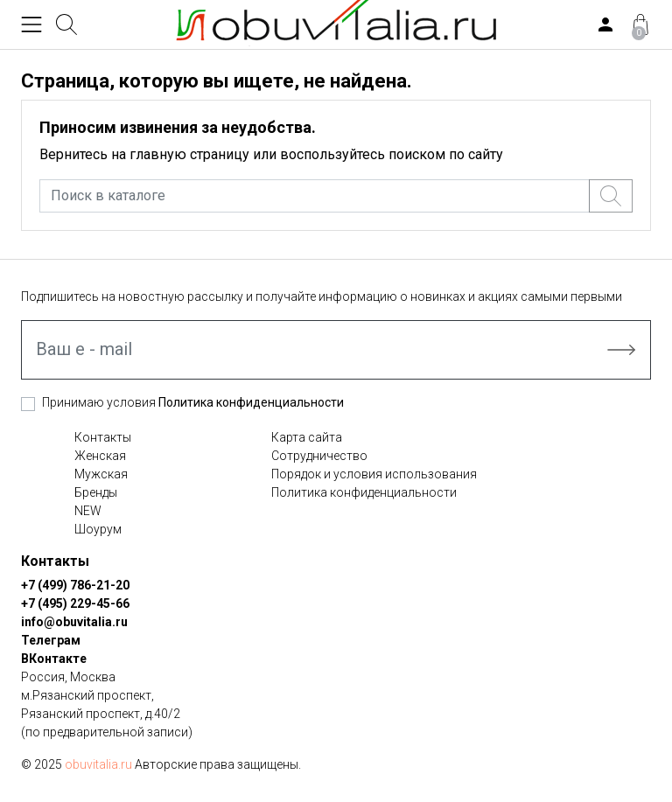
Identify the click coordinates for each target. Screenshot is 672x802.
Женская (100, 456)
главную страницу (189, 154)
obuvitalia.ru (98, 764)
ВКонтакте (54, 659)
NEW (88, 511)
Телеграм (51, 640)
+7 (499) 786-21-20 (75, 585)
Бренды (96, 492)
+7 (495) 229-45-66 (75, 603)
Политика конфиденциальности (251, 402)
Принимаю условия (193, 402)
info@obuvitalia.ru (74, 622)
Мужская (101, 474)
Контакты (103, 437)
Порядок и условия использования (374, 474)
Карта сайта (307, 437)
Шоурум (98, 529)
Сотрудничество (319, 456)
